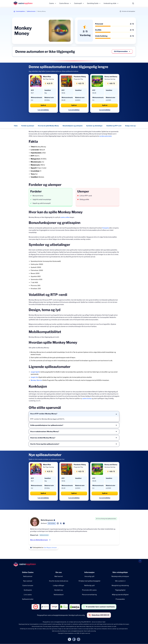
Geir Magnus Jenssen (50, 547)
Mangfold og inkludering (120, 585)
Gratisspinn (28, 590)
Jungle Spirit (35, 372)
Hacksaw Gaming (110, 79)
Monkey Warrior (36, 380)
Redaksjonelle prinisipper (120, 576)
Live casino (28, 595)
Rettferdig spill (89, 585)
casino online (65, 217)
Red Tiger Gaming (48, 79)
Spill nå (43, 105)
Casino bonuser (28, 585)
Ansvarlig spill (89, 576)
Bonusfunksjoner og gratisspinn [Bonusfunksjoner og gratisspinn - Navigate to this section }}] (73, 126)
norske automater (106, 136)
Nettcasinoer (28, 576)
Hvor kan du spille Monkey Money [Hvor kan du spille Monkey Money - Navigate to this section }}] (48, 126)
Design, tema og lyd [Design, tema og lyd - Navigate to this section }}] (131, 126)
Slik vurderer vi (120, 581)
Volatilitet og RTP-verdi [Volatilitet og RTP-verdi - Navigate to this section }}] (114, 126)
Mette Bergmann (47, 520)
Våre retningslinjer (120, 572)
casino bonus (87, 398)
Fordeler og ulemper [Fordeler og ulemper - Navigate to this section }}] (28, 126)
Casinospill (78, 3)
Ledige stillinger (59, 585)
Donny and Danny (111, 77)
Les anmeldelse (43, 110)
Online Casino (28, 572)
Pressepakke (120, 599)
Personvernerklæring (89, 595)
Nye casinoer (28, 581)
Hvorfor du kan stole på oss (59, 581)
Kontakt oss (59, 590)
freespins (106, 228)
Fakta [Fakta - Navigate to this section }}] (16, 126)
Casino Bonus (64, 3)
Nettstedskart (59, 595)
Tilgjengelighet (120, 590)
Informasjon (89, 572)
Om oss (59, 572)
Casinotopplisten (20, 11)
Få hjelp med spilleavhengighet (89, 581)
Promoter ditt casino (89, 590)
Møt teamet (59, 576)
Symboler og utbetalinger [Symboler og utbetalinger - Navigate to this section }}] (94, 126)
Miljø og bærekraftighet (120, 595)
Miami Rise (47, 77)
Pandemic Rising (80, 77)
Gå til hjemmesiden (122, 51)
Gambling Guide (93, 3)
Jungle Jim (34, 377)
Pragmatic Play (78, 79)
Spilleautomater (31, 11)
